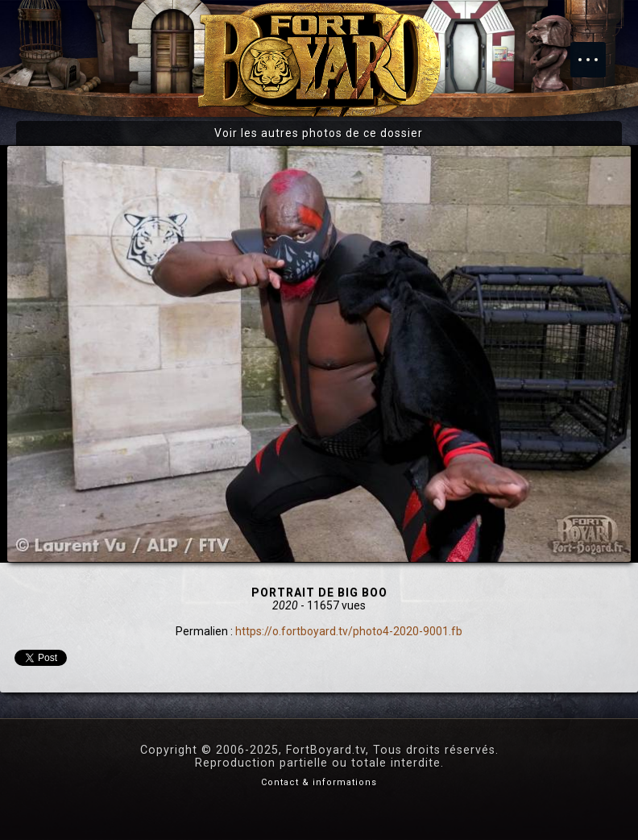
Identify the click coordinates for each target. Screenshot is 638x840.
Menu (596, 52)
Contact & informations (319, 782)
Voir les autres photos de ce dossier (319, 133)
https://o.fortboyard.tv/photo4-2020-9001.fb (349, 631)
